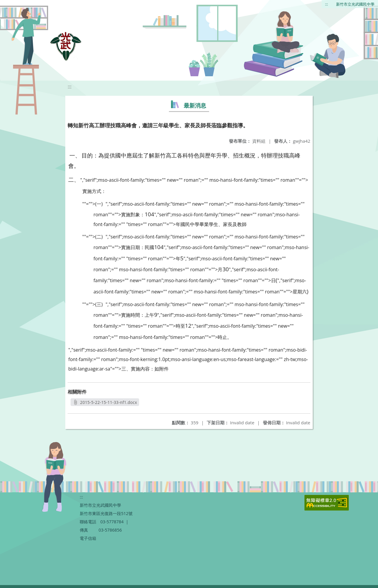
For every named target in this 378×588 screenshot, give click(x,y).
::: (327, 4)
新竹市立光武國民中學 (355, 4)
